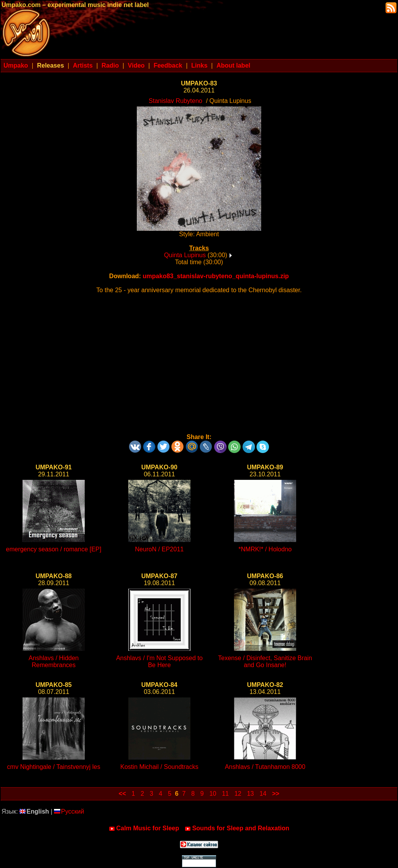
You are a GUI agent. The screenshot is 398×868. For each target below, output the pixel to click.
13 (250, 794)
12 (238, 794)
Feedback (168, 65)
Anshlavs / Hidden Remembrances (54, 661)
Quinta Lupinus (185, 255)
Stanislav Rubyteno (176, 101)
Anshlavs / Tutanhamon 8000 (265, 767)
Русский (69, 811)
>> (276, 794)
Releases (50, 65)
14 (263, 794)
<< (122, 794)
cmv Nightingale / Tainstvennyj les (54, 767)
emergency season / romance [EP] (53, 549)
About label (233, 65)
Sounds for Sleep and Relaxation (237, 828)
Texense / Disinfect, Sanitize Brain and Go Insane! (265, 661)
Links (199, 65)
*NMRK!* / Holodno (265, 549)
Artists (83, 65)
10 (213, 794)
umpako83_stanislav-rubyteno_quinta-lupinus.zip (216, 276)
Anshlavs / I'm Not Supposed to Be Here (160, 661)
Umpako (16, 65)
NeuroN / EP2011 (159, 549)
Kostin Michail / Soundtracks (160, 767)
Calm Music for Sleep (144, 828)
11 (225, 794)
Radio (110, 65)
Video (136, 65)
